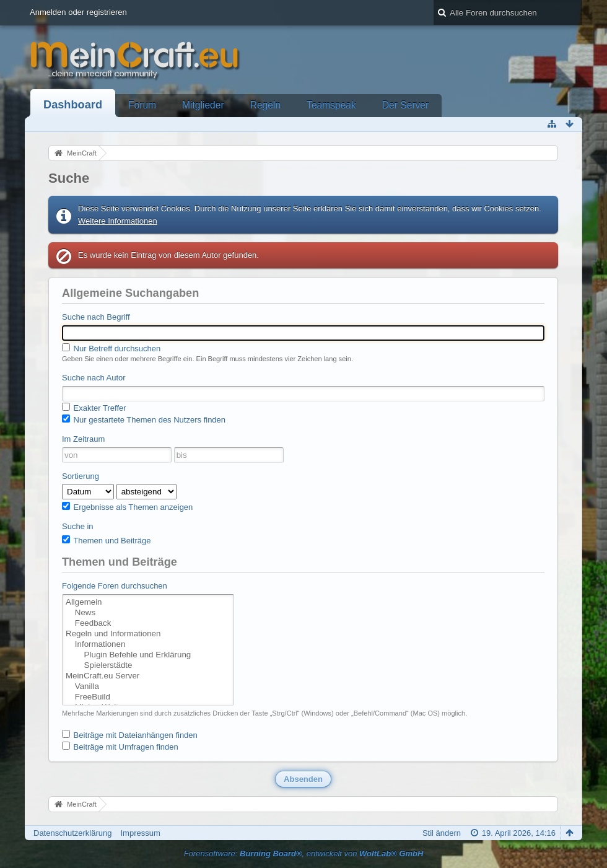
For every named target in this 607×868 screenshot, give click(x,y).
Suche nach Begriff (96, 317)
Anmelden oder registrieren (78, 12)
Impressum (140, 833)
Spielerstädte (148, 666)
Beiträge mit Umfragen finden (120, 747)
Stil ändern (442, 833)
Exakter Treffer (94, 408)
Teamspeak (331, 105)
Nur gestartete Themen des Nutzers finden (144, 419)
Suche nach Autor (94, 378)
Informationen (148, 645)
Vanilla (148, 687)
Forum (142, 105)
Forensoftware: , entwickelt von (304, 853)
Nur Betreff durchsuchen (111, 348)
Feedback (148, 624)
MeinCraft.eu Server (148, 676)
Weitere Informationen (118, 221)
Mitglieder (203, 105)
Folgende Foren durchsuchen (115, 586)
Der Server (405, 105)
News (148, 613)
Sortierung (81, 476)
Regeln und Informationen (148, 634)
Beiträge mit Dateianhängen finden (130, 735)
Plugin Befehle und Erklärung (148, 655)
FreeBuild (148, 697)
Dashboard (73, 105)
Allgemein (148, 603)
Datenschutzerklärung (72, 833)
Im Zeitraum (83, 439)
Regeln (265, 105)
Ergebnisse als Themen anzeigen (127, 507)
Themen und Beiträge (106, 540)
